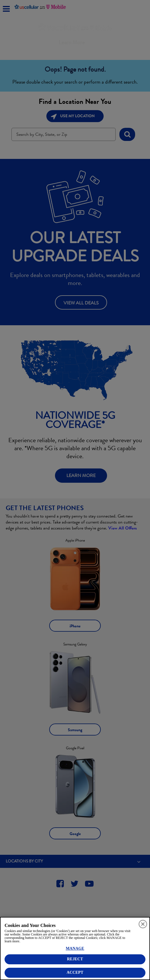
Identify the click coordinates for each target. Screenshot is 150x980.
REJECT (75, 959)
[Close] (143, 924)
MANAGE (75, 948)
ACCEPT (75, 972)
